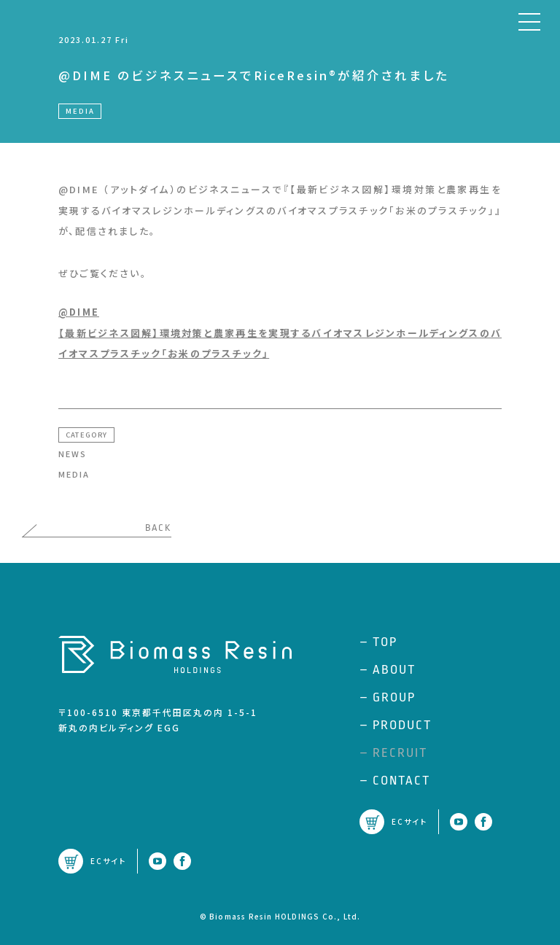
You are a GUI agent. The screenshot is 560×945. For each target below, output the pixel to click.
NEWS (73, 454)
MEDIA (74, 474)
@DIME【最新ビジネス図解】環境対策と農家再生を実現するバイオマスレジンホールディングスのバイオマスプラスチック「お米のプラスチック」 (280, 332)
